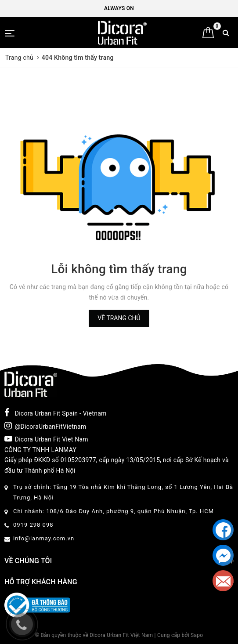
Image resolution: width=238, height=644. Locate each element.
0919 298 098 (33, 525)
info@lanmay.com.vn (44, 538)
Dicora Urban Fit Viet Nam (46, 439)
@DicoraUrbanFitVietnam (45, 426)
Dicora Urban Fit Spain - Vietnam (56, 412)
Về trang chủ (119, 318)
